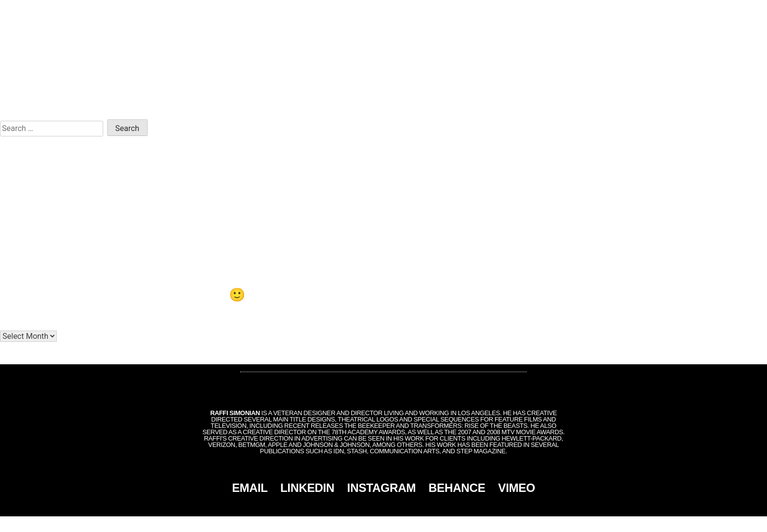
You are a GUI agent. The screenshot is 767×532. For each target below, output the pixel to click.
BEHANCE (457, 488)
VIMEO (517, 488)
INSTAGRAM (382, 488)
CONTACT (718, 11)
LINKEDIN (307, 488)
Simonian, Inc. (367, 524)
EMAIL (250, 488)
